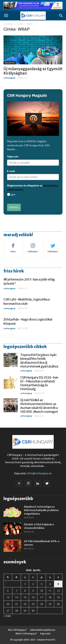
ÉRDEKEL (14, 207)
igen (13, 194)
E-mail (12, 171)
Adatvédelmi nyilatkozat (43, 630)
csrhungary (9, 78)
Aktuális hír (10, 63)
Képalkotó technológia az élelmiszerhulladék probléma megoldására (41, 510)
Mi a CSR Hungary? (17, 630)
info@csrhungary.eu (40, 473)
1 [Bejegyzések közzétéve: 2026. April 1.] (25, 584)
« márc (7, 616)
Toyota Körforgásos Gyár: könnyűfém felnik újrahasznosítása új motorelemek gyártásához (39, 361)
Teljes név (14, 157)
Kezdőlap (8, 24)
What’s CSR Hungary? (26, 634)
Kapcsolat (45, 634)
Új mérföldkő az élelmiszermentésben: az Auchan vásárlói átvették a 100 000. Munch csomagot (39, 406)
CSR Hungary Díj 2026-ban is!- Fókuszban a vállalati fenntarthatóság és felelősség (39, 383)
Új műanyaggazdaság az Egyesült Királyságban (33, 71)
